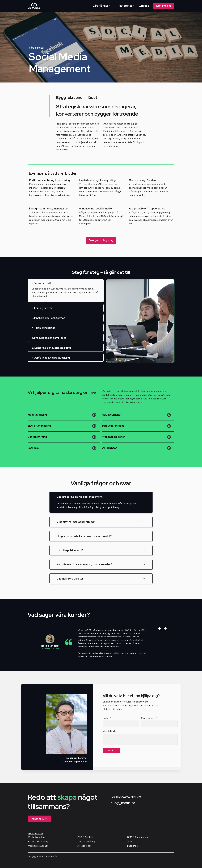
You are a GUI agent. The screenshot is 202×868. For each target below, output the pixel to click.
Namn (106, 718)
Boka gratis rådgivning (101, 240)
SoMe (130, 841)
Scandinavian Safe (50, 649)
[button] (103, 6)
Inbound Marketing (113, 426)
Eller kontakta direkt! (125, 797)
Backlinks (33, 448)
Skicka (111, 751)
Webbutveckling (37, 415)
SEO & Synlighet (112, 415)
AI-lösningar (110, 448)
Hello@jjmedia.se (122, 803)
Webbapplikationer (113, 437)
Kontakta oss (164, 6)
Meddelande (109, 731)
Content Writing (37, 437)
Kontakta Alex (39, 819)
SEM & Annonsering (39, 426)
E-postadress (148, 718)
